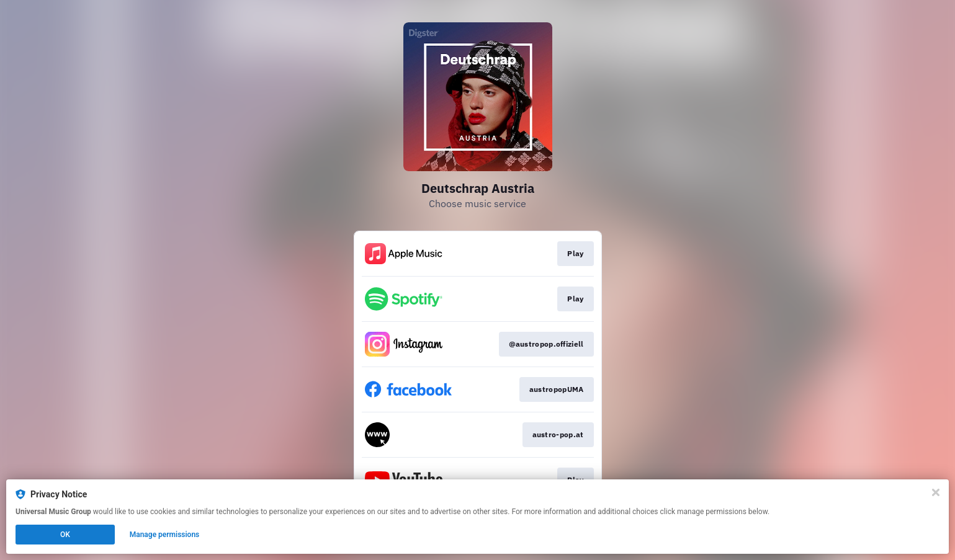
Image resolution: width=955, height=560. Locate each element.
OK (65, 535)
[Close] (936, 492)
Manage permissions (165, 535)
